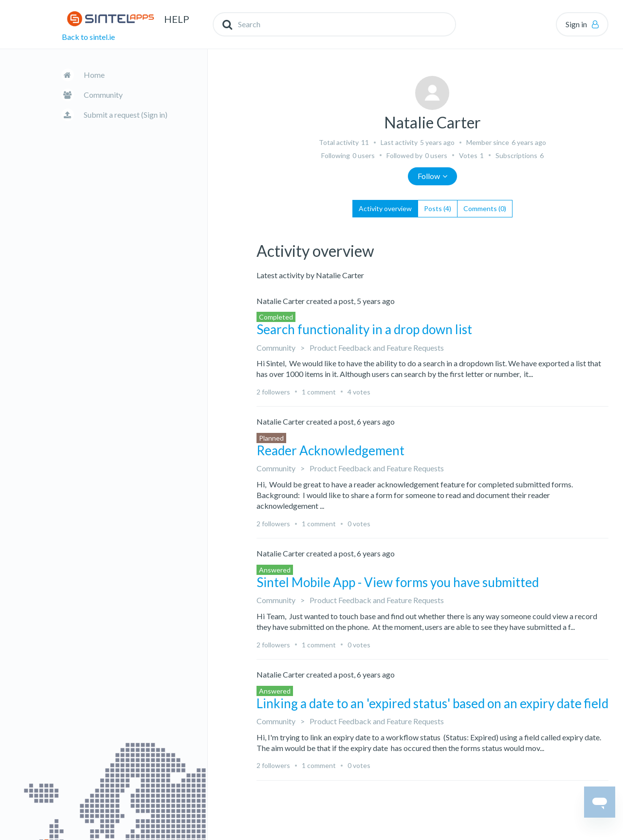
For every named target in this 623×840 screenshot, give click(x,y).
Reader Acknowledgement (330, 450)
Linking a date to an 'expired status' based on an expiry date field (432, 703)
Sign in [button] (576, 24)
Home (94, 75)
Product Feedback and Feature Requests (377, 348)
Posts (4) (438, 208)
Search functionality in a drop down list (364, 329)
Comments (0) (485, 208)
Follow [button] (429, 176)
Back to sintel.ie (88, 37)
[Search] (334, 24)
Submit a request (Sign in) (126, 115)
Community (103, 95)
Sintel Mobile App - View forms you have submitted (398, 582)
